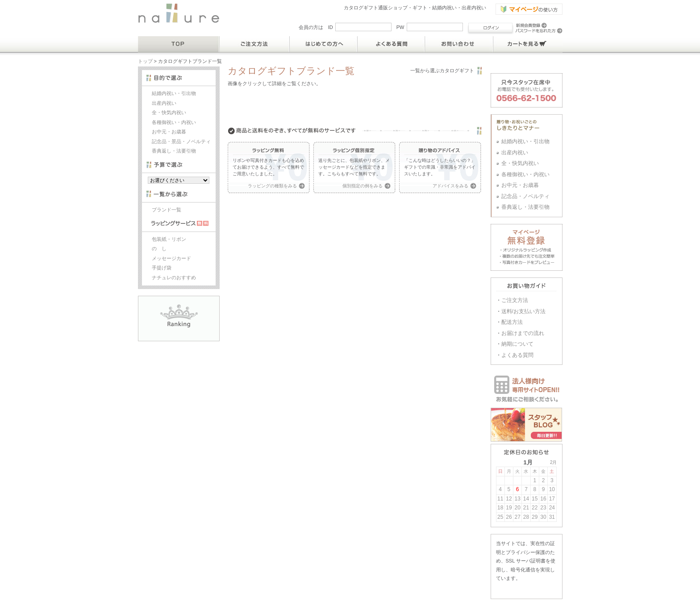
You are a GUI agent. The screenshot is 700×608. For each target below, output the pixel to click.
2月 (554, 462)
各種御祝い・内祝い (174, 122)
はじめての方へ (324, 44)
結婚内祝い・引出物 (174, 93)
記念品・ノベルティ (525, 196)
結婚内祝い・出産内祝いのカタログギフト (179, 13)
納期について (517, 344)
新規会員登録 (531, 25)
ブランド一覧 (167, 210)
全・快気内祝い (169, 112)
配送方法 (512, 322)
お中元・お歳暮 (169, 132)
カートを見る (528, 44)
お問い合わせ (459, 44)
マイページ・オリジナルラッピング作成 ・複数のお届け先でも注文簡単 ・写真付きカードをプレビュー (527, 247)
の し (159, 248)
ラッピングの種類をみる (272, 186)
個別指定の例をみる (362, 186)
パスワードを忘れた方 (539, 31)
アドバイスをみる (450, 186)
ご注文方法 (255, 44)
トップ (145, 61)
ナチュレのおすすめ (174, 277)
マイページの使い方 (529, 9)
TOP (179, 44)
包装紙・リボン (169, 239)
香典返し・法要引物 (174, 151)
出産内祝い (164, 103)
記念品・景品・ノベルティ (181, 141)
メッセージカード (171, 258)
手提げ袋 (162, 268)
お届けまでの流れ (523, 333)
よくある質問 (391, 44)
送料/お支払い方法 (523, 311)
